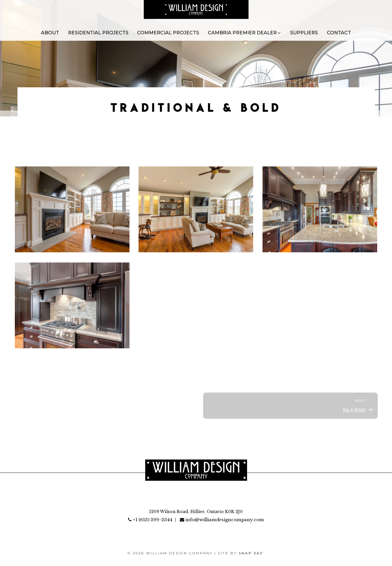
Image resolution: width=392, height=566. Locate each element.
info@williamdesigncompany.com (222, 520)
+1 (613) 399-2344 (150, 520)
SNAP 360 (252, 553)
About (50, 33)
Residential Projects (98, 33)
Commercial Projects (168, 33)
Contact (339, 33)
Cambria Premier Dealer (245, 33)
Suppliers (304, 33)
